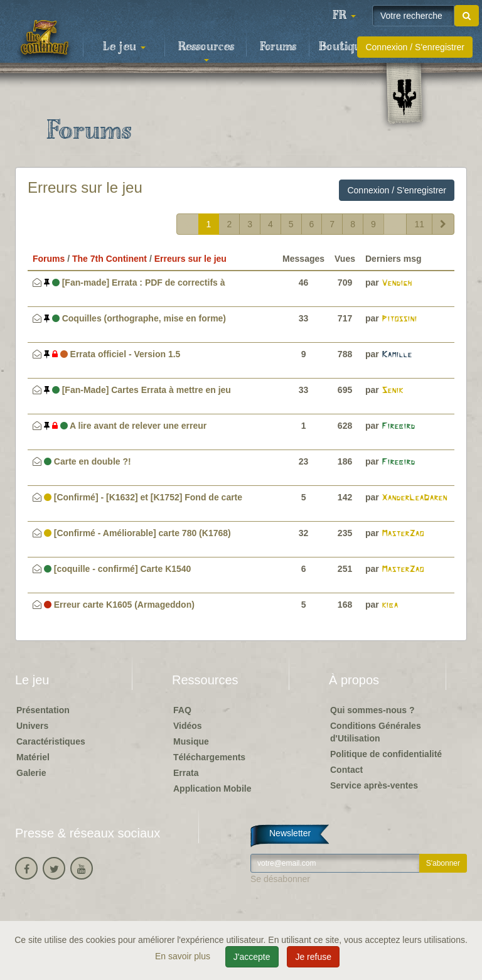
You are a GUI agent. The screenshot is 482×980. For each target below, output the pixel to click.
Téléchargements (209, 757)
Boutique (343, 47)
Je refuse (313, 957)
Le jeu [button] (124, 47)
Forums (278, 47)
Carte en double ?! (88, 461)
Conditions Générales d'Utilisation (376, 732)
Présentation (43, 710)
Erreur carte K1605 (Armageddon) (119, 605)
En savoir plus (184, 956)
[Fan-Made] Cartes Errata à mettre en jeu (137, 390)
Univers (32, 726)
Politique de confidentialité (386, 754)
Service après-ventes (374, 785)
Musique (191, 741)
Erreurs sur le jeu (85, 187)
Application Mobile (212, 789)
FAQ (182, 710)
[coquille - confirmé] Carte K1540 (118, 569)
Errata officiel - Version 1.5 (112, 354)
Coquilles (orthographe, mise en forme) (135, 318)
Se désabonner (280, 879)
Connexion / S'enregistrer (415, 47)
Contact (346, 770)
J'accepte (252, 957)
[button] (344, 16)
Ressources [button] (206, 51)
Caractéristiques (51, 741)
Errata (186, 773)
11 (419, 224)
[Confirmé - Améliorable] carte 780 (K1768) (137, 533)
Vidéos (188, 726)
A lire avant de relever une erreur (125, 426)
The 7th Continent (110, 259)
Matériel (33, 757)
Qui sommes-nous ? (372, 710)
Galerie (31, 773)
